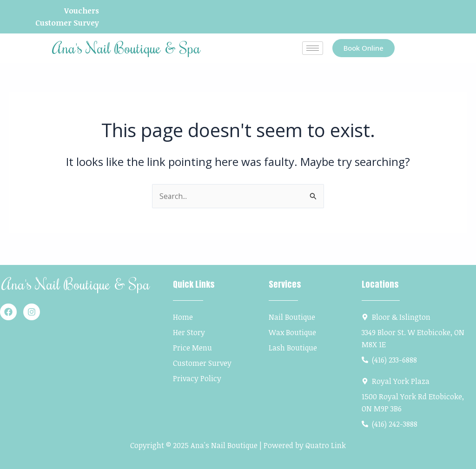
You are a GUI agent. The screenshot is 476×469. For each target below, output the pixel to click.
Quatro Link (326, 445)
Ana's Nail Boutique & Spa (126, 48)
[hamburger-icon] (313, 49)
